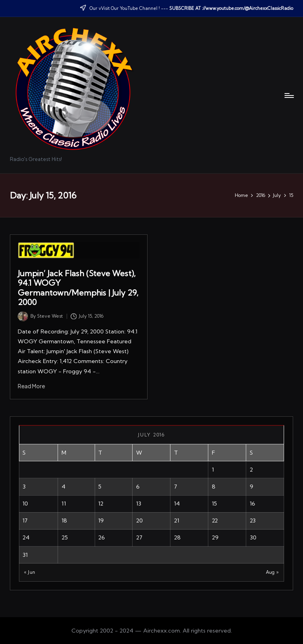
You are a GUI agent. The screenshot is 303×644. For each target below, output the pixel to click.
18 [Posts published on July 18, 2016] (64, 520)
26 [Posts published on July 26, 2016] (102, 537)
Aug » (272, 572)
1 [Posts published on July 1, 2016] (213, 470)
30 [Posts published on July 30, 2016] (253, 537)
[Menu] (289, 95)
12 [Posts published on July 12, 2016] (101, 504)
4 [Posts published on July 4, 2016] (64, 487)
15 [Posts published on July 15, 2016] (214, 504)
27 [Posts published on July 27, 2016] (139, 537)
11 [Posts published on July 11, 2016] (64, 504)
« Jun (30, 572)
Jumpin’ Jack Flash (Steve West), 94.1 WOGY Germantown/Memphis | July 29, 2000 (78, 288)
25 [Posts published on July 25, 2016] (65, 537)
